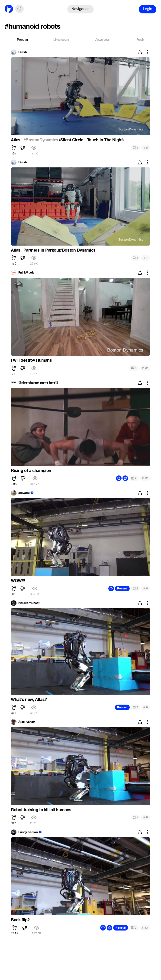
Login (148, 9)
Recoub (122, 589)
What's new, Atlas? (29, 700)
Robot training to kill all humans (41, 810)
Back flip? (20, 920)
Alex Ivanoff (27, 722)
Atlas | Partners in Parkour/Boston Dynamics (53, 250)
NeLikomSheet (29, 603)
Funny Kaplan (28, 832)
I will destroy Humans (31, 360)
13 (145, 928)
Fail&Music (26, 273)
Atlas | (17, 140)
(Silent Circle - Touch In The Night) (91, 140)
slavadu (24, 493)
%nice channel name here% (38, 383)
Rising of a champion (31, 471)
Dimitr (23, 52)
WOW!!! (18, 581)
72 (145, 368)
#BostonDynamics (41, 140)
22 (145, 478)
